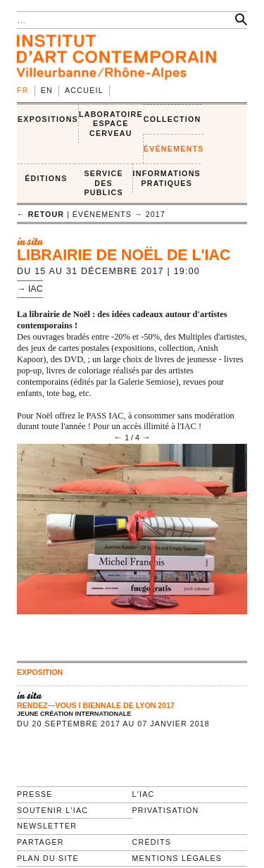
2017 (156, 214)
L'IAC (144, 794)
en (47, 90)
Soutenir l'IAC (52, 810)
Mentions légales (177, 858)
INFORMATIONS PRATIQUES (167, 178)
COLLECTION (172, 119)
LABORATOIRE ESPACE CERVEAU (111, 124)
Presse (35, 794)
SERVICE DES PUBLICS (103, 183)
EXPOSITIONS (48, 119)
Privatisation (166, 810)
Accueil (84, 90)
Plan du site (48, 858)
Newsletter (47, 826)
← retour (40, 214)
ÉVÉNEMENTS (174, 149)
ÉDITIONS (46, 178)
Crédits (152, 842)
